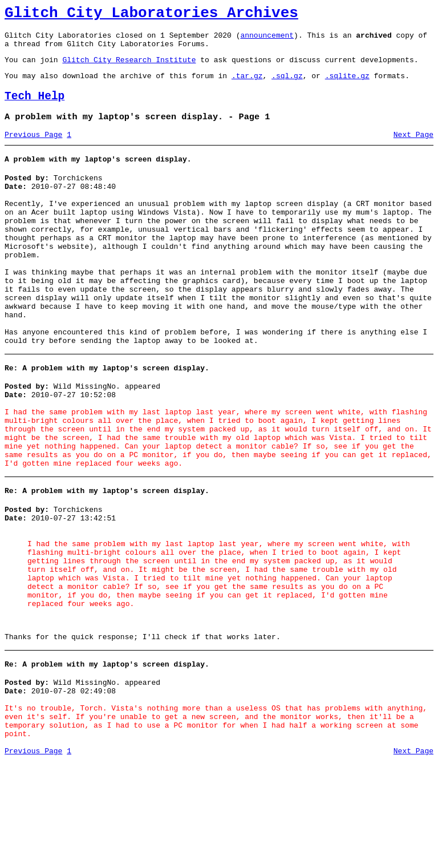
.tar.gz (247, 86)
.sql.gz (287, 86)
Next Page (413, 150)
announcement (267, 40)
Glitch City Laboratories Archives (151, 15)
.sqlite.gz (347, 86)
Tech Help (35, 108)
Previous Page (33, 150)
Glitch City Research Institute (129, 68)
